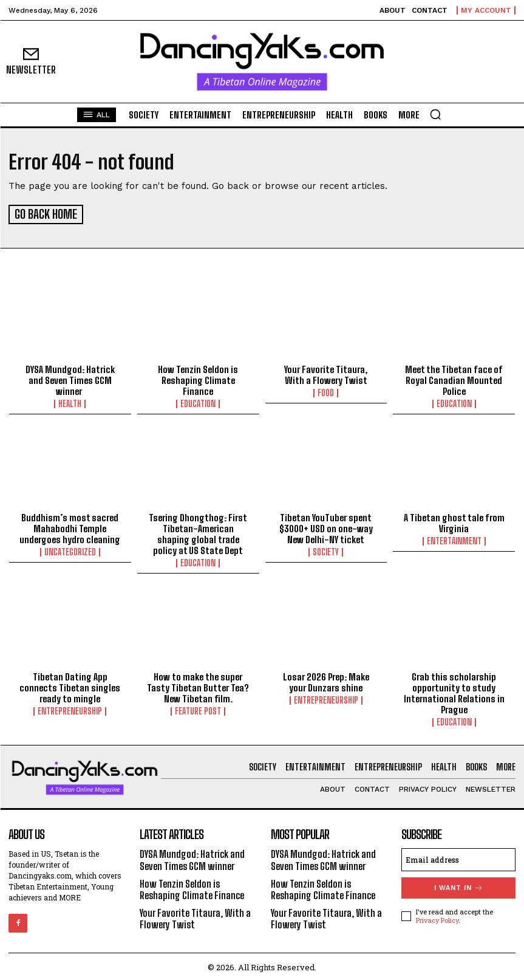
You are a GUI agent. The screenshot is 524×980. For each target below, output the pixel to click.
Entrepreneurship (70, 709)
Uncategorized (70, 550)
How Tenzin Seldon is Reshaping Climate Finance (198, 379)
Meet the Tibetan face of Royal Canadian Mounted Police (454, 379)
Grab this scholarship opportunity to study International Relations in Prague (454, 691)
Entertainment (454, 540)
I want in (459, 886)
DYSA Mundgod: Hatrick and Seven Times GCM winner (70, 379)
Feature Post (198, 709)
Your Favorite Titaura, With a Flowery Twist (326, 373)
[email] (458, 858)
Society (326, 550)
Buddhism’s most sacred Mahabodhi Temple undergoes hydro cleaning (70, 527)
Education (198, 402)
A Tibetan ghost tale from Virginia (454, 521)
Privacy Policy (437, 918)
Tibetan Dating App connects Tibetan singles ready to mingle (70, 685)
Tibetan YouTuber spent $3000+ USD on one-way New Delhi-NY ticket (326, 527)
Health (70, 402)
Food (326, 391)
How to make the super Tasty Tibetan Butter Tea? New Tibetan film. (198, 685)
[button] (435, 114)
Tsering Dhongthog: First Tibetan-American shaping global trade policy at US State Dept (198, 532)
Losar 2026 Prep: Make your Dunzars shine (326, 680)
